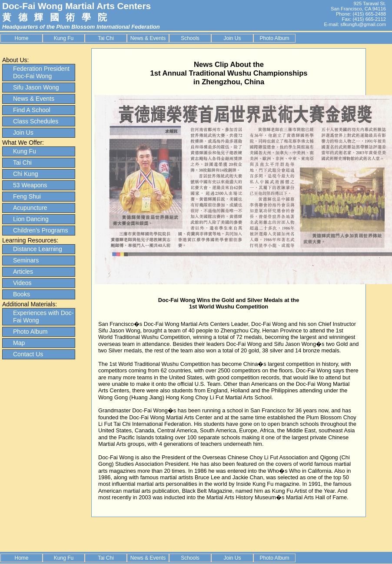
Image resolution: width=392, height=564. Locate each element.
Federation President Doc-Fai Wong (41, 72)
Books (22, 294)
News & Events (148, 38)
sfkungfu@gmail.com (363, 24)
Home (21, 38)
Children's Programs (40, 230)
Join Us (232, 38)
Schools (190, 38)
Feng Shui (27, 196)
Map (19, 343)
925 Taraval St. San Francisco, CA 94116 (358, 6)
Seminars (26, 260)
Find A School (32, 110)
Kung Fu (64, 38)
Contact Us (28, 354)
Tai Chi (106, 38)
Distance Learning (38, 249)
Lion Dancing (31, 219)
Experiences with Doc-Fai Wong (43, 317)
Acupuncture (30, 208)
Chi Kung (26, 174)
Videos (22, 283)
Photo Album (274, 38)
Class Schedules (36, 121)
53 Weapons (30, 185)
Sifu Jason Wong (36, 87)
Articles (23, 272)
